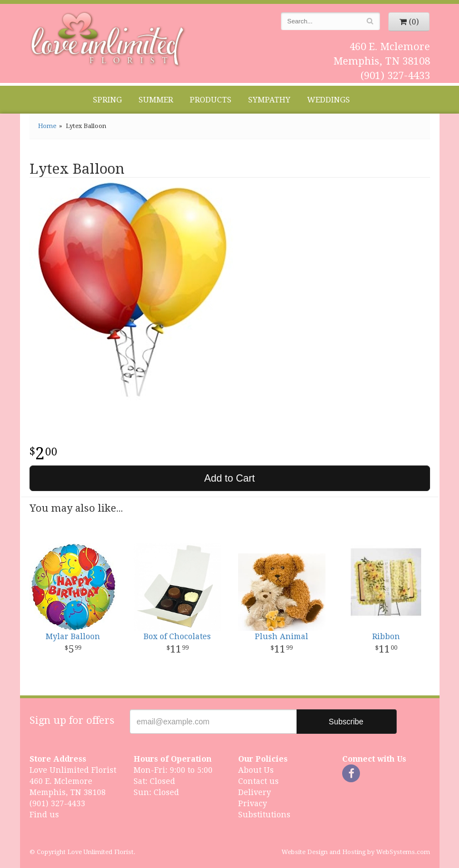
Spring (107, 100)
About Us (256, 770)
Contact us (258, 781)
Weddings (329, 100)
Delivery (255, 792)
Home (47, 126)
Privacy (253, 803)
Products (211, 100)
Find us (44, 815)
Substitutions (264, 815)
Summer (156, 100)
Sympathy (269, 100)
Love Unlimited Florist (108, 40)
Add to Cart (229, 478)
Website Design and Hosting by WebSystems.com (356, 852)
